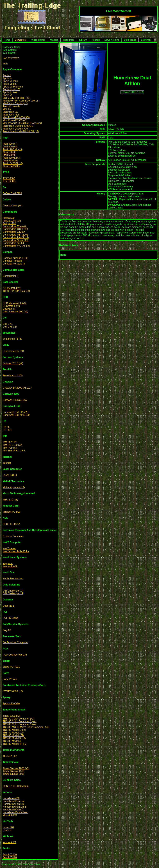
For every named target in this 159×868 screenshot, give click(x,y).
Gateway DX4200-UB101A (17, 388)
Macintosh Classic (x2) (15, 103)
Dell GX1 (8, 324)
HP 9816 (7, 430)
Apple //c (7, 78)
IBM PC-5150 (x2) (13, 445)
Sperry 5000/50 (11, 704)
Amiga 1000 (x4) (12, 221)
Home (7, 40)
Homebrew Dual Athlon (15, 812)
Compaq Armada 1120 (15, 258)
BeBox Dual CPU (12, 193)
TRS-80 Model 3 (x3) (14, 738)
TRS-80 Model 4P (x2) (15, 744)
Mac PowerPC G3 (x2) (15, 120)
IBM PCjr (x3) (10, 448)
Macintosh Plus (11, 115)
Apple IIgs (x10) (11, 89)
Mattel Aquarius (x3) (14, 487)
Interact (7, 463)
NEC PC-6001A (11, 524)
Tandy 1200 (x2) (12, 716)
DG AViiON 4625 (12, 288)
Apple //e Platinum (13, 87)
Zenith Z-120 (10, 857)
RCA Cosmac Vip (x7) (15, 655)
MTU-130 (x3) (10, 500)
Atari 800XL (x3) (12, 158)
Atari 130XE (9, 152)
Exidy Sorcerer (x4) (13, 351)
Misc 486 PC (10, 815)
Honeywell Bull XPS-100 (16, 415)
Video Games (38, 40)
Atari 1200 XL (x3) (13, 149)
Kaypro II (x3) (10, 566)
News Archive (112, 40)
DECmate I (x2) (11, 306)
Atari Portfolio (10, 161)
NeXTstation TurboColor (16, 551)
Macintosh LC (10, 112)
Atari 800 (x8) (10, 147)
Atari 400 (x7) (10, 144)
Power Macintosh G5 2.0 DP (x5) (21, 131)
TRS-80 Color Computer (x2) (19, 719)
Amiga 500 (9, 218)
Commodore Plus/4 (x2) (16, 237)
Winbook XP (9, 842)
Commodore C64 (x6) (15, 226)
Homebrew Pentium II (15, 807)
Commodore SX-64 (13, 243)
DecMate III (9, 309)
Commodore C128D (14, 232)
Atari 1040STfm (11, 166)
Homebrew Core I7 (13, 810)
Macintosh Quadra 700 (15, 129)
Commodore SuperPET (16, 240)
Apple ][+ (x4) (10, 92)
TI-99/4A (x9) (10, 756)
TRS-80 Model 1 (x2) (14, 730)
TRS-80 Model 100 (13, 733)
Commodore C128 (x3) (15, 229)
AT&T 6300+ (10, 181)
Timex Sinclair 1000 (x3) (16, 768)
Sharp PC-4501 (11, 667)
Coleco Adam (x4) (12, 206)
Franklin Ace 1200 (13, 376)
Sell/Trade (146, 40)
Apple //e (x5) (10, 84)
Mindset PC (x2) (12, 512)
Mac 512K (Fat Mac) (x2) (16, 98)
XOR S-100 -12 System (16, 786)
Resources (69, 40)
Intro (5, 63)
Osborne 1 (8, 606)
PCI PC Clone (10, 618)
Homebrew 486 (11, 798)
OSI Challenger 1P (13, 591)
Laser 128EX (10, 475)
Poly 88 (7, 630)
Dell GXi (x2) (10, 327)
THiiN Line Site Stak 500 (16, 291)
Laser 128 (8, 827)
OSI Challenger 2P (13, 593)
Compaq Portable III (14, 264)
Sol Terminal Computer (15, 642)
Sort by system (11, 58)
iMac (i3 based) (11, 106)
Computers (21, 40)
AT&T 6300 (9, 178)
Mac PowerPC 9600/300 (16, 117)
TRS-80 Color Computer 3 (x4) (20, 724)
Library (83, 40)
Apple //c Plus (10, 81)
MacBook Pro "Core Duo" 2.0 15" (21, 101)
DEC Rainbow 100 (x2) (15, 312)
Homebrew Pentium (14, 801)
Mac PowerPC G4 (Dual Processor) (22, 123)
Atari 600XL (9, 155)
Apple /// (7, 95)
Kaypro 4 (8, 563)
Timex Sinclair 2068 (14, 774)
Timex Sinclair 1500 (14, 771)
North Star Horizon (13, 579)
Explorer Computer (13, 536)
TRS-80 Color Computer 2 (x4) (20, 721)
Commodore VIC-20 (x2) (16, 246)
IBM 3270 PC (10, 442)
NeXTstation (9, 548)
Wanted (54, 40)
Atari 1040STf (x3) (13, 163)
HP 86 (6, 427)
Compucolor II (10, 276)
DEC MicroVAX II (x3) (15, 303)
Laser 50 (7, 830)
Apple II (7, 75)
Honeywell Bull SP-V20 (15, 412)
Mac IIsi (7, 109)
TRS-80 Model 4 (12, 741)
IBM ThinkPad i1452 (14, 451)
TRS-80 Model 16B (13, 735)
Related (96, 40)
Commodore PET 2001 (15, 235)
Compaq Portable (12, 261)
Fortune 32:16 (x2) (13, 363)
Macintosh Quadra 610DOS (18, 126)
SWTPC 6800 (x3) (13, 691)
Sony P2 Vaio (10, 679)
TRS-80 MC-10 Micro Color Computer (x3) (26, 727)
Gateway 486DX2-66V (15, 400)
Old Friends (130, 40)
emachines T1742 (12, 339)
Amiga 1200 (9, 223)
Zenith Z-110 (10, 855)
